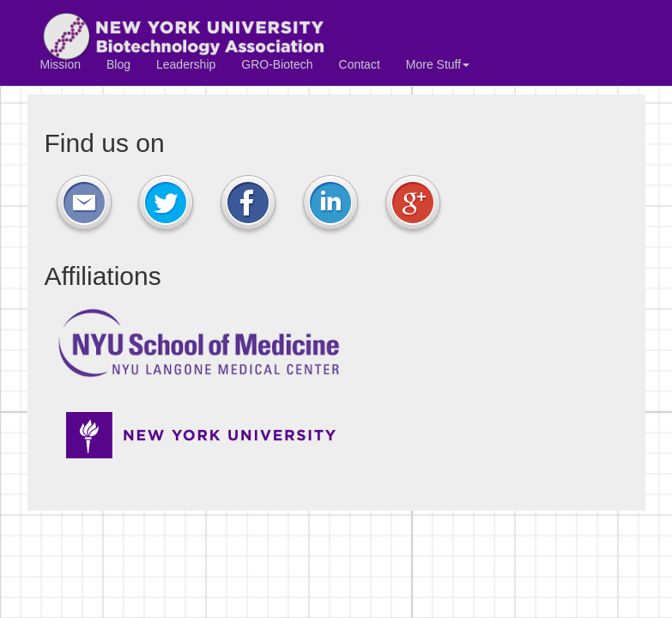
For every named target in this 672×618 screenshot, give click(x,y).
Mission (61, 64)
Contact (360, 64)
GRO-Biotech (277, 64)
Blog (118, 64)
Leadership (186, 64)
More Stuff (438, 64)
